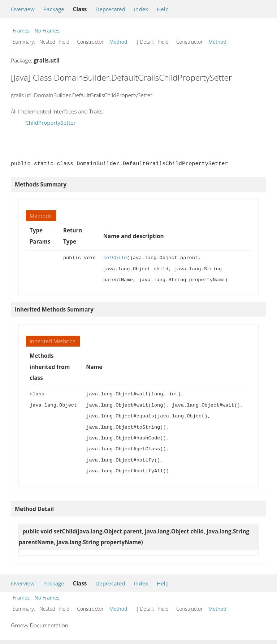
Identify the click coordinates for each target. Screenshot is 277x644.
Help (163, 9)
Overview (23, 9)
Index (141, 9)
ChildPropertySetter (51, 123)
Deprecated (110, 9)
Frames (21, 31)
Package (54, 9)
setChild (115, 258)
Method (118, 42)
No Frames (47, 31)
